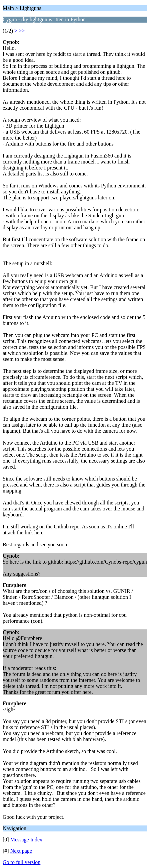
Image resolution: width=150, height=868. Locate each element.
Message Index (26, 840)
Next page (21, 851)
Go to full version (21, 862)
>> (22, 31)
